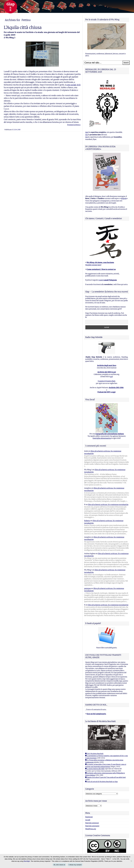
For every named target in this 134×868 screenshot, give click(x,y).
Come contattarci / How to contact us (101, 269)
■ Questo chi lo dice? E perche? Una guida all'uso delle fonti (105, 777)
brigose (124, 198)
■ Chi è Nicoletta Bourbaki (94, 754)
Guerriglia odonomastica (102, 438)
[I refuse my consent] (131, 861)
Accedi (88, 820)
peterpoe (87, 588)
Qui (87, 135)
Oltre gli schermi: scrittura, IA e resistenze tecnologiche (108, 505)
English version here (93, 265)
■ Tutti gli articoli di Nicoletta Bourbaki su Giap (101, 782)
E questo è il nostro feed (106, 381)
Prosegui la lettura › (74, 125)
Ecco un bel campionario (96, 714)
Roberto (87, 521)
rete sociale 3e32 (74, 85)
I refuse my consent (75, 865)
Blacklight (27, 861)
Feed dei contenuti (92, 823)
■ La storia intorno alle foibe (95, 769)
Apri (87, 132)
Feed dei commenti (92, 826)
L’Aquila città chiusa (23, 27)
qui (111, 377)
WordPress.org (91, 829)
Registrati (89, 817)
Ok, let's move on (59, 865)
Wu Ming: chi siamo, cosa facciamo (100, 262)
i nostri (108, 280)
